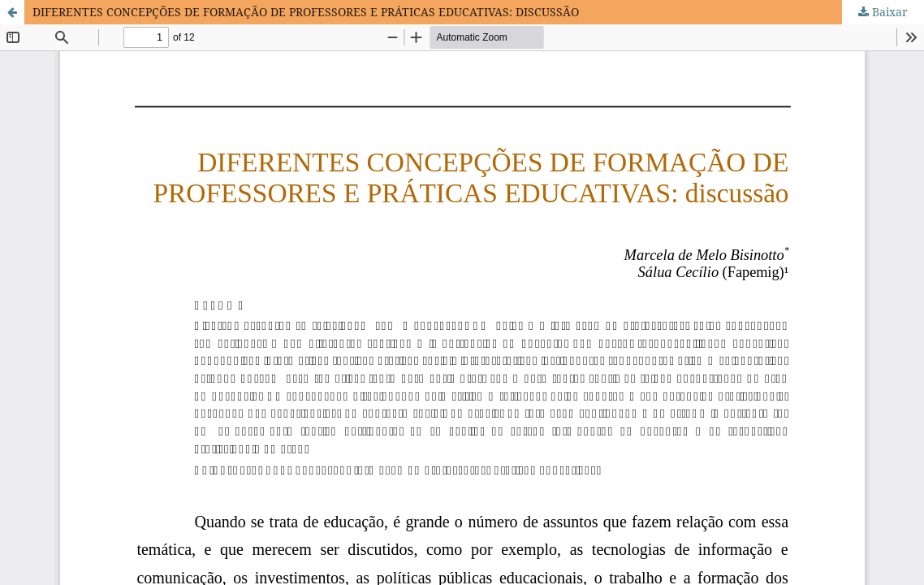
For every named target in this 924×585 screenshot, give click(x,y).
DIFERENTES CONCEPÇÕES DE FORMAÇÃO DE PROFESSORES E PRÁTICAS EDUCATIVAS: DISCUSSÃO (306, 12)
